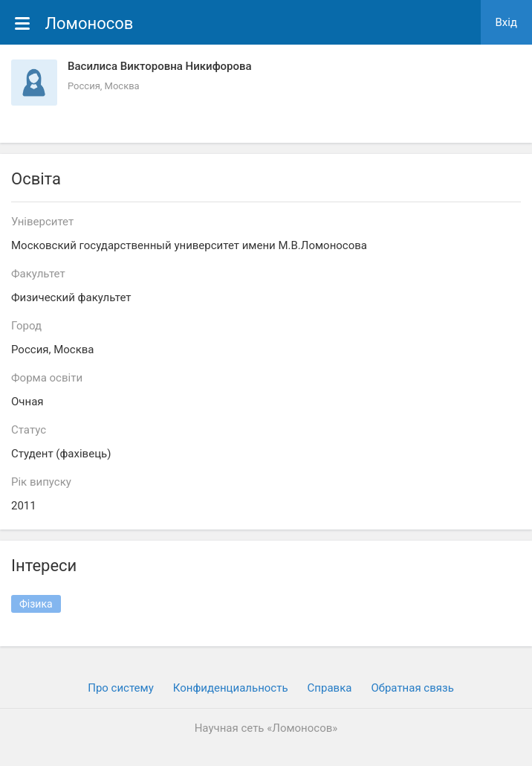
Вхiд (507, 22)
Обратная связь (412, 688)
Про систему (121, 688)
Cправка (330, 688)
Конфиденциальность (231, 688)
